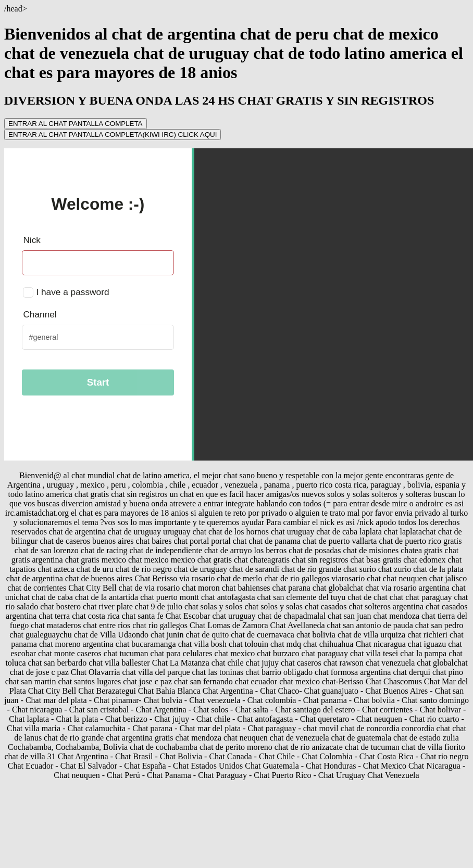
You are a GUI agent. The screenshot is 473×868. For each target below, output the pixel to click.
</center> (239, 304)
